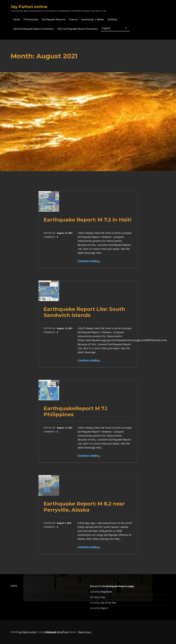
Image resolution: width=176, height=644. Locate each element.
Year (103, 597)
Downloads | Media (92, 19)
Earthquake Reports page (120, 586)
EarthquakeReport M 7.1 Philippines (75, 411)
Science (73, 19)
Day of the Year (108, 603)
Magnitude (106, 592)
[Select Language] (115, 28)
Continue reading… (89, 261)
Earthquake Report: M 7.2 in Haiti (88, 220)
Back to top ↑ (85, 632)
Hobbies (112, 19)
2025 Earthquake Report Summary (78, 29)
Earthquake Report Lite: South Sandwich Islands (84, 312)
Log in (14, 585)
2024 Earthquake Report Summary (33, 29)
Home (17, 19)
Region (104, 608)
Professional (31, 19)
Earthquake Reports (54, 19)
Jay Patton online (29, 7)
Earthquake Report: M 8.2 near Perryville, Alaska (84, 507)
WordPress (63, 632)
